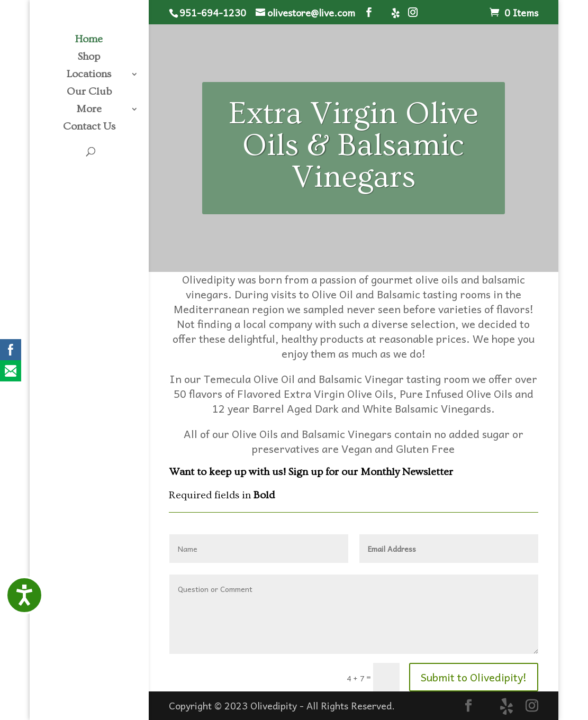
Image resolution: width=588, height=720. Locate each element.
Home (89, 40)
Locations (89, 75)
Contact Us (89, 127)
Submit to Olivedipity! (474, 677)
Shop (89, 58)
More (89, 110)
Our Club (89, 93)
